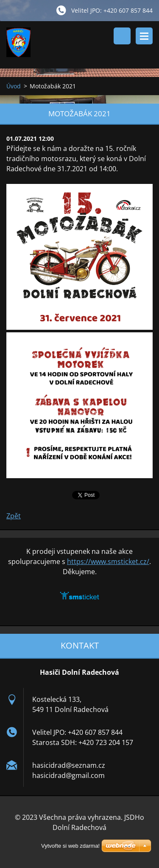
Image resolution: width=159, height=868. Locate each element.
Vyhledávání (122, 36)
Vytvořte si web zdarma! (70, 846)
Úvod (14, 86)
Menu (144, 36)
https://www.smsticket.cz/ (108, 561)
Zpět (14, 516)
